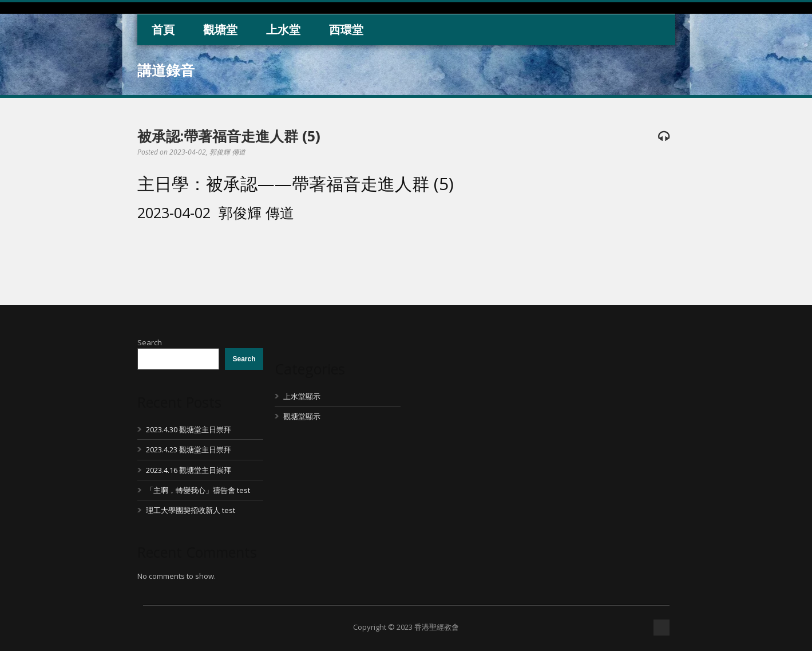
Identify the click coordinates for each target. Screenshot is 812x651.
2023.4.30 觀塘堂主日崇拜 (189, 429)
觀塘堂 (220, 29)
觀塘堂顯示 (302, 416)
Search (150, 342)
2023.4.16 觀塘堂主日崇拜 (189, 470)
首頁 (163, 29)
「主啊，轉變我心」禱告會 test (198, 490)
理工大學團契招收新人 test (191, 510)
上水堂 (283, 29)
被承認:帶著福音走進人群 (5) (229, 136)
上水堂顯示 (302, 396)
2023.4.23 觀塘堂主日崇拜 (189, 449)
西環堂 (346, 29)
